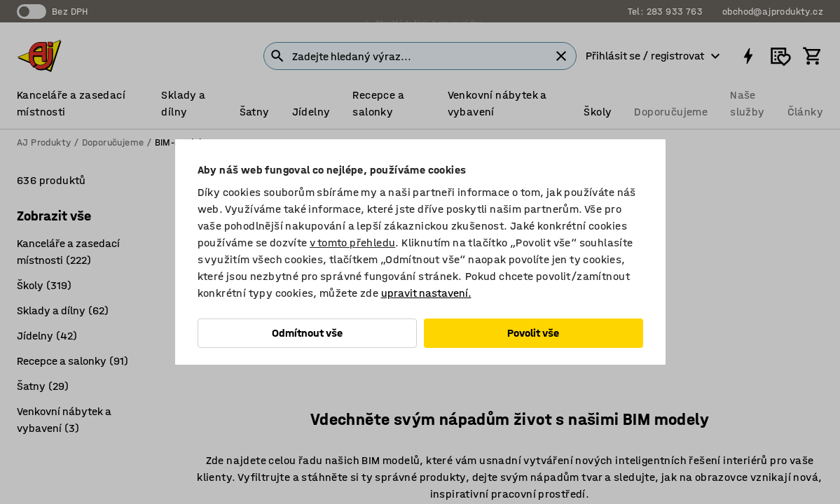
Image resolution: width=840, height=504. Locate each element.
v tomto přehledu (352, 243)
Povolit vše (533, 333)
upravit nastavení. (426, 293)
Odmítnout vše (307, 333)
